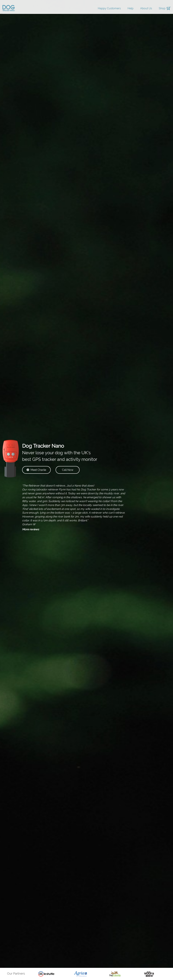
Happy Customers (109, 8)
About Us (146, 8)
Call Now (68, 470)
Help (131, 8)
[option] (46, 974)
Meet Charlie (36, 470)
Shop (162, 8)
